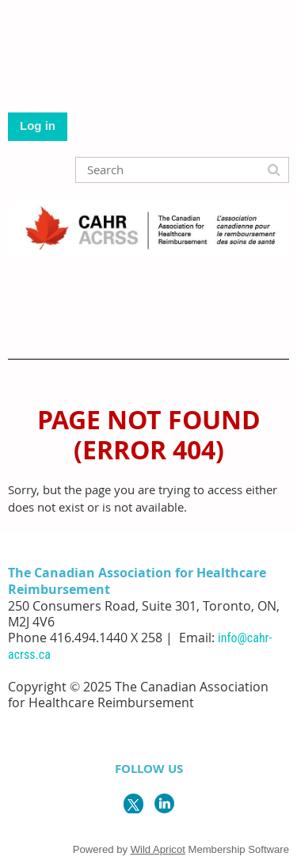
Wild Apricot (158, 849)
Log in (38, 126)
